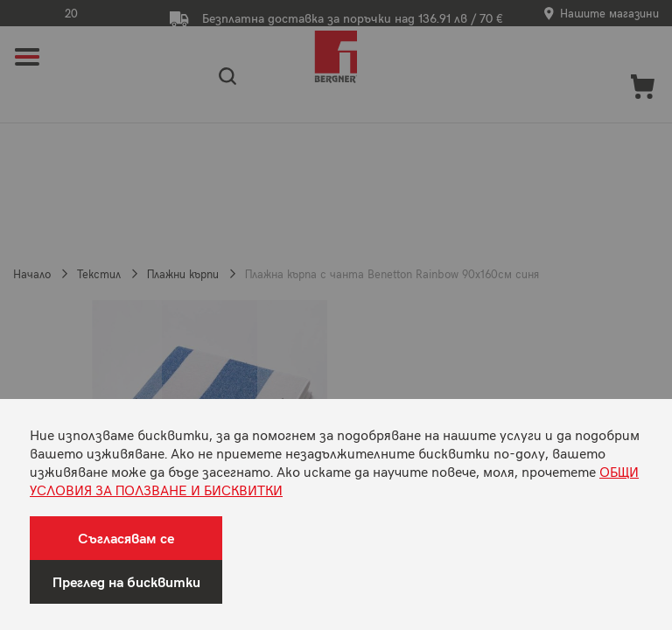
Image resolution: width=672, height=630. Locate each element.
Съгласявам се (126, 538)
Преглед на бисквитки (126, 581)
